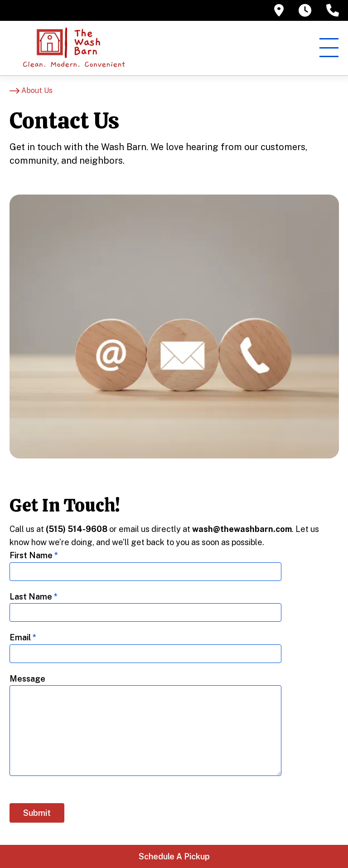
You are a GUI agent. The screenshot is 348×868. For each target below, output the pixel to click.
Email (23, 637)
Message (27, 679)
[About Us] (31, 91)
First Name (34, 555)
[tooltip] (279, 10)
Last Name (34, 597)
